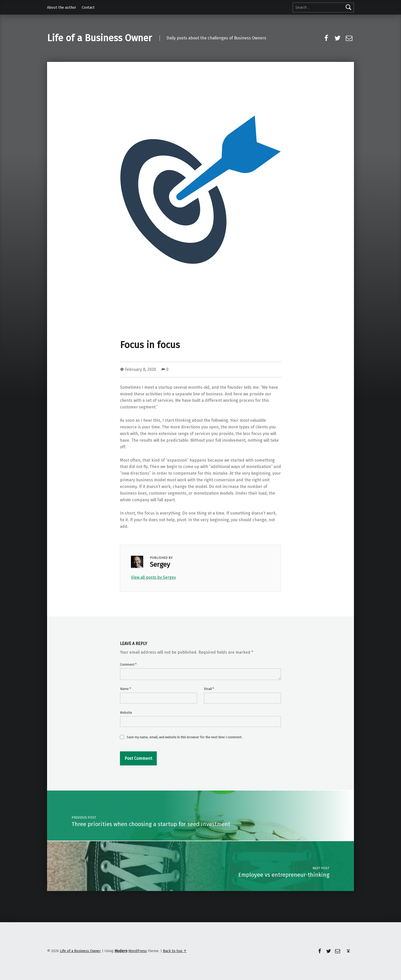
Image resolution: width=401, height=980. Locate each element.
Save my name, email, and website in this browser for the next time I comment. (184, 737)
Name (125, 689)
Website (126, 713)
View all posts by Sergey (153, 577)
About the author (62, 7)
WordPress (138, 951)
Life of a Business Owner (99, 38)
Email (209, 689)
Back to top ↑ (175, 951)
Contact (88, 7)
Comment (128, 665)
